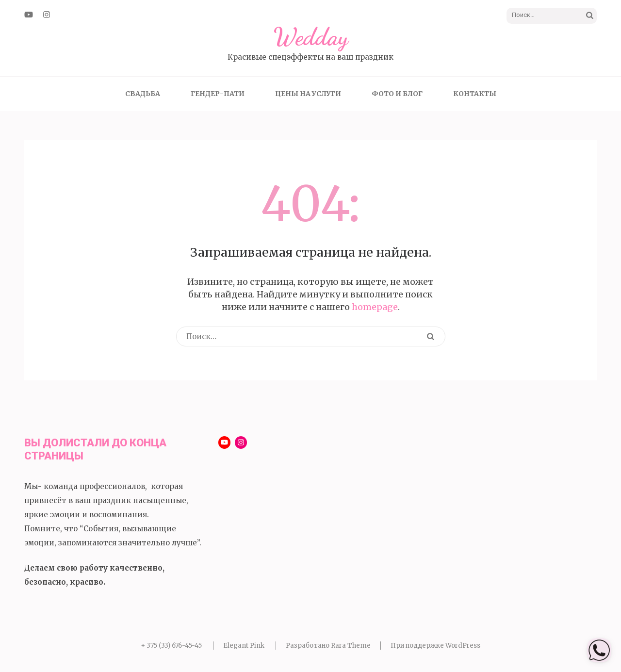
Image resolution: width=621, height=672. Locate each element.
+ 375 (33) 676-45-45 (171, 646)
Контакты (475, 94)
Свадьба (143, 94)
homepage (375, 307)
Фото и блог (397, 94)
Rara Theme (351, 646)
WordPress (463, 646)
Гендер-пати (218, 94)
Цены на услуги (308, 94)
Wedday (311, 37)
